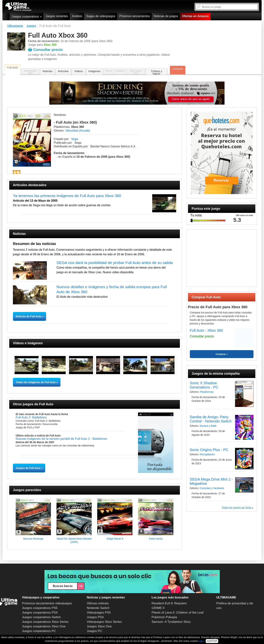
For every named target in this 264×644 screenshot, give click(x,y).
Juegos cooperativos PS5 (40, 608)
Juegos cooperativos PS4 (40, 613)
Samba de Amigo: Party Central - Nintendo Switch (211, 419)
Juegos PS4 (95, 617)
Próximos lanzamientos (135, 16)
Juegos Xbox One (99, 626)
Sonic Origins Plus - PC (209, 450)
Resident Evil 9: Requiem (169, 603)
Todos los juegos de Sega (236, 507)
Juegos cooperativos (27, 17)
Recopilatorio (207, 454)
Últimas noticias (98, 603)
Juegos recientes (57, 16)
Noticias (47, 71)
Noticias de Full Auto (29, 316)
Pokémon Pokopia (164, 617)
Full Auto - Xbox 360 (206, 330)
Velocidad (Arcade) (78, 131)
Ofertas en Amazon (195, 16)
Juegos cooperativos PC (39, 631)
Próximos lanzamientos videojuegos (47, 603)
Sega (75, 139)
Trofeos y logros (156, 72)
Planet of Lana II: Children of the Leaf (178, 613)
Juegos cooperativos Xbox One (44, 626)
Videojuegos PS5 (99, 613)
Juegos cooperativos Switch (41, 617)
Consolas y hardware (212, 488)
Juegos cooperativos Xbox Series (45, 622)
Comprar (178, 69)
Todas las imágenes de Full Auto (36, 382)
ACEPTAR (212, 641)
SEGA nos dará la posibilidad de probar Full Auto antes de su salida (115, 263)
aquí (201, 641)
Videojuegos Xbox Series (104, 622)
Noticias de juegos (166, 16)
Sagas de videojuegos (101, 16)
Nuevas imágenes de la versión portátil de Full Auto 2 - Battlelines (61, 439)
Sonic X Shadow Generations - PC (204, 385)
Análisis (77, 16)
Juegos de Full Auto (28, 468)
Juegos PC (94, 631)
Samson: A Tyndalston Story (171, 622)
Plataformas (207, 392)
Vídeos (78, 71)
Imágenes (94, 71)
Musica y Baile (208, 426)
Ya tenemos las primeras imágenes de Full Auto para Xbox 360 (67, 196)
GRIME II (158, 608)
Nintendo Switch (98, 608)
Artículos (63, 71)
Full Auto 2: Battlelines (31, 417)
